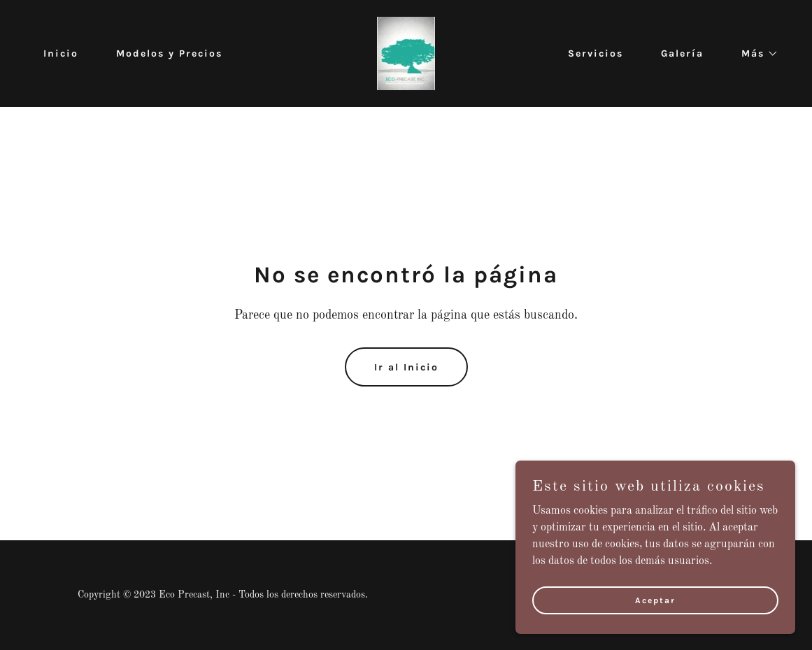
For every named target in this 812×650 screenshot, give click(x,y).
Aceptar (655, 600)
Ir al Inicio (406, 367)
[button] (755, 54)
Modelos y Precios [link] (169, 53)
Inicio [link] (61, 53)
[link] (406, 53)
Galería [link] (682, 53)
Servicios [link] (596, 53)
